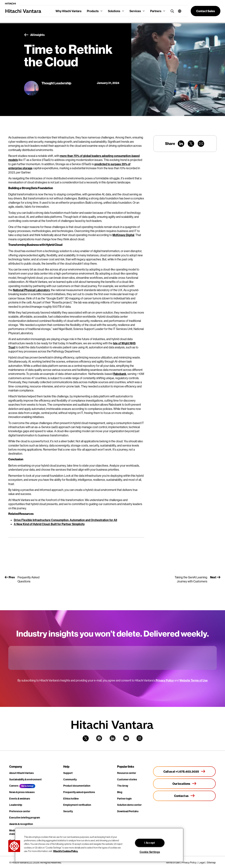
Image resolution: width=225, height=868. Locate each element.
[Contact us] (184, 796)
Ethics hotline (71, 799)
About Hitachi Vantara (21, 773)
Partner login (124, 799)
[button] (178, 11)
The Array (123, 786)
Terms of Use (173, 862)
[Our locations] (184, 784)
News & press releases (22, 792)
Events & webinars (20, 799)
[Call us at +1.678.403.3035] (184, 772)
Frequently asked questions (79, 792)
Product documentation (77, 786)
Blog (120, 792)
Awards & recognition (21, 824)
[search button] (171, 11)
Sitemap (211, 862)
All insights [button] (34, 35)
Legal (202, 862)
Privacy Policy (165, 680)
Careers (14, 786)
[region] (99, 845)
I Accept (150, 843)
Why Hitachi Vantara (68, 11)
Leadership (16, 805)
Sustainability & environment (25, 779)
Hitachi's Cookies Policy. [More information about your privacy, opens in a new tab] (66, 851)
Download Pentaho (128, 811)
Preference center (20, 811)
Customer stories (127, 779)
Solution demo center (129, 805)
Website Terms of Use (194, 680)
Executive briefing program (25, 818)
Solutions (114, 11)
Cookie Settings (150, 852)
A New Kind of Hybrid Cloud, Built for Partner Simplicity (49, 524)
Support (68, 773)
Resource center (127, 773)
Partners (156, 11)
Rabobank (120, 374)
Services (135, 11)
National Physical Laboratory (31, 290)
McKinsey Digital (123, 235)
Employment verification (77, 805)
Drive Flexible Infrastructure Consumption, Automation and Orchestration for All (65, 520)
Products (93, 11)
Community (70, 779)
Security (68, 811)
